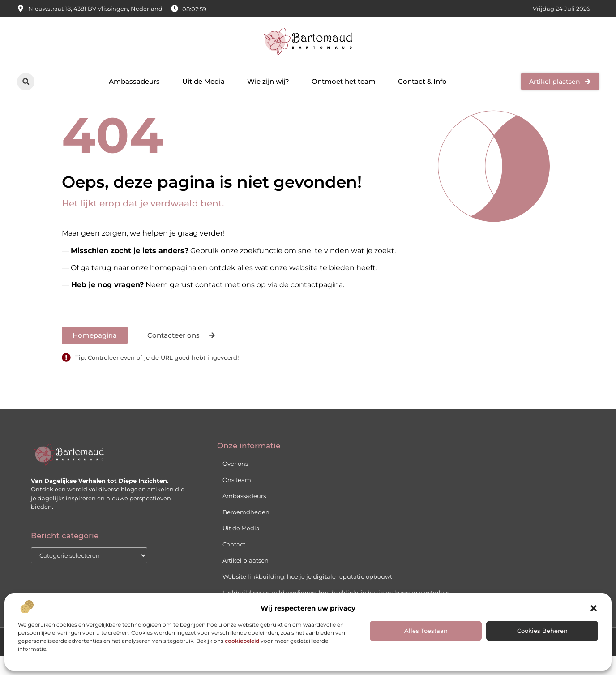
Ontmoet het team (344, 81)
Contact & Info (422, 81)
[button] (594, 608)
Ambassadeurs (134, 81)
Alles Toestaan (426, 631)
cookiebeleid (242, 641)
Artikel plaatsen (246, 580)
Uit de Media (203, 81)
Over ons (235, 483)
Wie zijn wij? (268, 81)
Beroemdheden (246, 532)
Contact (234, 564)
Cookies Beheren (542, 631)
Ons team (237, 499)
